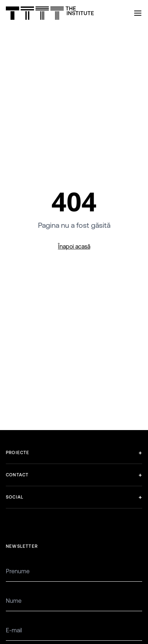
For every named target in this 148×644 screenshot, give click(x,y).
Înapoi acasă (74, 246)
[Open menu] (138, 13)
